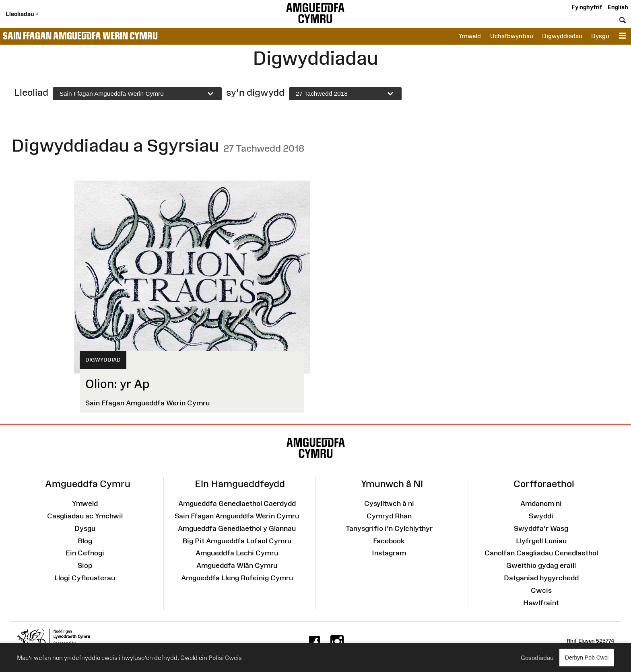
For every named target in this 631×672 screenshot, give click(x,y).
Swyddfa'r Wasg (541, 528)
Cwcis (541, 590)
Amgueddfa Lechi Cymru (237, 553)
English (618, 7)
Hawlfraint (541, 603)
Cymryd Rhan (389, 516)
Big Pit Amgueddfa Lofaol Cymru (237, 541)
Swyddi (541, 516)
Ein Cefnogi (85, 553)
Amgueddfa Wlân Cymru (237, 565)
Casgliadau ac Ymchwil (85, 516)
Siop (85, 565)
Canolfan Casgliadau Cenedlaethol (541, 553)
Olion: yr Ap (117, 384)
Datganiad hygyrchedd (541, 578)
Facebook (389, 541)
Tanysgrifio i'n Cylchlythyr (389, 528)
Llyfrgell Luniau (541, 541)
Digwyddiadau (562, 36)
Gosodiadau (537, 658)
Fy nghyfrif (587, 7)
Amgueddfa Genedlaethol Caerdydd (237, 503)
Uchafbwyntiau (512, 36)
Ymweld (470, 36)
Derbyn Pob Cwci (587, 657)
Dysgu (600, 36)
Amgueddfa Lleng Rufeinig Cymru (237, 578)
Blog (85, 541)
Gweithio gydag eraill (541, 565)
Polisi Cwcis (225, 658)
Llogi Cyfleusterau (85, 578)
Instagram (389, 553)
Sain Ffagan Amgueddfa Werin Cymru (80, 36)
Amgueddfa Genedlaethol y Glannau (237, 528)
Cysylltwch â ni (389, 503)
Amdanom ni (541, 503)
